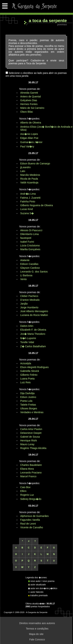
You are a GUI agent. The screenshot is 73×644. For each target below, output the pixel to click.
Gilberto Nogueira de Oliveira (37, 205)
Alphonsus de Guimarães (34, 516)
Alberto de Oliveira (31, 123)
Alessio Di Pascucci (31, 230)
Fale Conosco (37, 639)
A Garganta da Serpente (34, 6)
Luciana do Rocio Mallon (34, 315)
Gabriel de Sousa (30, 437)
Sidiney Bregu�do (31, 499)
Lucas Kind (26, 209)
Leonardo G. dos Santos (34, 272)
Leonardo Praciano (31, 473)
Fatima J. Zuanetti (30, 198)
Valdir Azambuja (29, 182)
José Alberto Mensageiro (34, 311)
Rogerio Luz (27, 495)
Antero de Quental (31, 97)
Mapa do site (36, 634)
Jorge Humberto (29, 307)
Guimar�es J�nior (31, 142)
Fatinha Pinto (28, 202)
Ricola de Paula (29, 179)
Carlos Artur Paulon (31, 429)
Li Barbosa (26, 275)
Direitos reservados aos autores (37, 623)
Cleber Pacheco (29, 296)
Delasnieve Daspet (31, 433)
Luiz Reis (25, 382)
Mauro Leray (27, 444)
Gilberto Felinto (29, 375)
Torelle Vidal (27, 342)
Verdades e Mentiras (32, 412)
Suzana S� (27, 213)
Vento (23, 279)
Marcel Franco (28, 476)
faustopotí (26, 238)
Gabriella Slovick (30, 371)
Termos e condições (37, 629)
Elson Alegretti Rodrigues (34, 367)
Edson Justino (28, 397)
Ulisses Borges (29, 408)
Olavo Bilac (27, 112)
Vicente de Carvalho (32, 527)
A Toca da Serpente (48, 21)
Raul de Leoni (28, 524)
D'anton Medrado (30, 300)
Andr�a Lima (28, 194)
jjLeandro (25, 167)
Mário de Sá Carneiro (32, 108)
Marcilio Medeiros (30, 175)
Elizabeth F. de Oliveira (33, 330)
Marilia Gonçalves (30, 249)
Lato (23, 171)
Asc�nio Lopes (29, 134)
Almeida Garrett (29, 93)
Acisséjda (26, 363)
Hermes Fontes (29, 104)
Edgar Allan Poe (29, 138)
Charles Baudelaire (31, 465)
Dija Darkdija (27, 393)
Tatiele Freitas (28, 405)
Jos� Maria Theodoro (33, 334)
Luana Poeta (27, 379)
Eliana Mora (27, 469)
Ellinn (23, 491)
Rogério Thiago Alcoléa (33, 448)
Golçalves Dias (29, 100)
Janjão (24, 304)
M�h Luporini (28, 338)
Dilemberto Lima (29, 234)
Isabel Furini (27, 242)
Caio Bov (25, 487)
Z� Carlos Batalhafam (33, 346)
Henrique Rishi (29, 440)
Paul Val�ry (27, 146)
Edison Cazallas (29, 264)
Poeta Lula (26, 401)
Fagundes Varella (30, 520)
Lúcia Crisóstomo (30, 246)
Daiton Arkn (27, 326)
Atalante (25, 260)
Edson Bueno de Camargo (35, 163)
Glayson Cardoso (30, 268)
